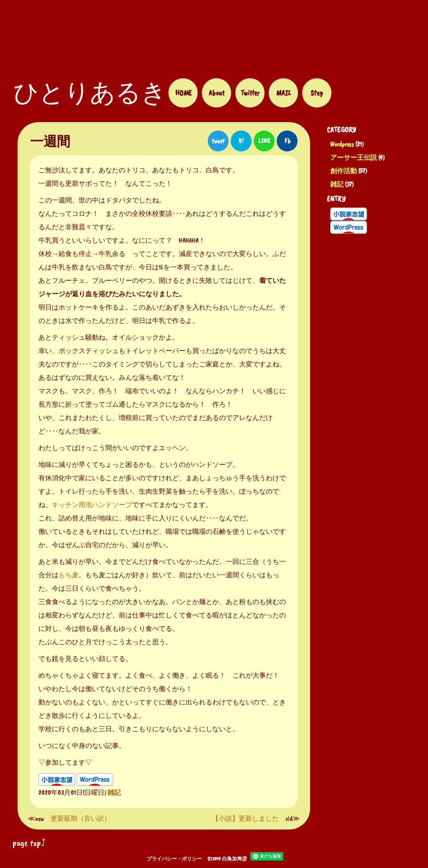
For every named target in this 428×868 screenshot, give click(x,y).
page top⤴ (29, 843)
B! (241, 141)
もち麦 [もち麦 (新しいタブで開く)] (69, 575)
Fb (287, 141)
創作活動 (344, 171)
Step (317, 93)
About (217, 93)
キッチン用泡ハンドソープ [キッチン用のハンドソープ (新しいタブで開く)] (92, 505)
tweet (218, 141)
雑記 (337, 184)
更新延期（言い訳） (81, 819)
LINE (264, 141)
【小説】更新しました (245, 819)
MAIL (284, 93)
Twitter (250, 93)
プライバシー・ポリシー (174, 859)
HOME (183, 93)
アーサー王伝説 (354, 158)
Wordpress (342, 144)
